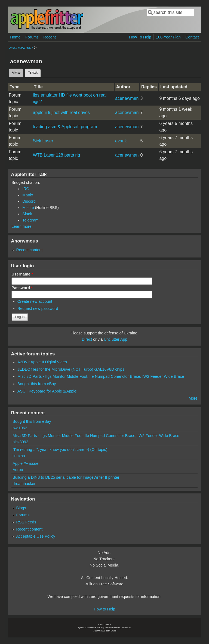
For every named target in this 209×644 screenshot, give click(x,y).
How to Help (104, 609)
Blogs (21, 508)
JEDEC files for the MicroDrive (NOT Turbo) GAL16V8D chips (71, 369)
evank (121, 141)
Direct (87, 339)
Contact (192, 37)
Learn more (21, 226)
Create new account (35, 301)
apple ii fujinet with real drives (61, 113)
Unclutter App (115, 339)
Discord (29, 201)
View (16, 73)
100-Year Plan (168, 37)
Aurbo (18, 470)
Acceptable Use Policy (36, 536)
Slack (27, 214)
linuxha (19, 456)
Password (22, 288)
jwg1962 (20, 428)
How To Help (140, 37)
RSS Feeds (26, 522)
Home (15, 37)
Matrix (28, 195)
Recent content (29, 250)
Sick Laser (43, 141)
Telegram (30, 220)
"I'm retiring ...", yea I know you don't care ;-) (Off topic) (60, 450)
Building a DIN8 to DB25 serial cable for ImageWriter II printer (66, 477)
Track (34, 72)
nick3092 (20, 442)
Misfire (28, 208)
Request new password (38, 308)
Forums (32, 37)
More (193, 398)
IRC (26, 189)
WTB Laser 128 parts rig (56, 155)
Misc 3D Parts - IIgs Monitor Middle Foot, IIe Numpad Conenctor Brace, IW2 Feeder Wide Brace (101, 376)
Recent (50, 37)
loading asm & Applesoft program (65, 127)
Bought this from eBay (37, 384)
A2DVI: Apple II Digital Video (42, 362)
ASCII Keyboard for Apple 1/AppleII (48, 391)
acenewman (21, 48)
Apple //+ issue (25, 463)
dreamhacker (24, 484)
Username (22, 274)
